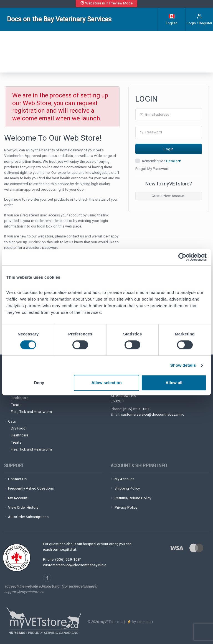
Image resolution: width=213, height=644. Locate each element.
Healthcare (20, 398)
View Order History (23, 507)
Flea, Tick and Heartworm (31, 412)
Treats (16, 405)
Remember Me (161, 161)
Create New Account (169, 196)
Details (173, 161)
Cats (12, 421)
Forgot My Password (152, 169)
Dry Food (18, 428)
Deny (39, 383)
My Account (18, 498)
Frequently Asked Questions (31, 488)
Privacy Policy (126, 507)
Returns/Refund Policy (133, 498)
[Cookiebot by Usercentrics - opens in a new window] (182, 257)
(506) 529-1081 (136, 409)
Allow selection (106, 383)
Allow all (174, 383)
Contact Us (17, 479)
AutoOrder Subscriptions (28, 517)
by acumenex (142, 622)
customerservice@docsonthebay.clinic (153, 414)
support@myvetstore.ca (24, 592)
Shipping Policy (127, 488)
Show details (183, 365)
